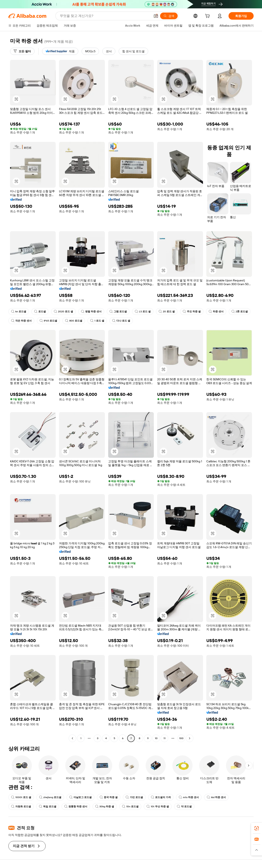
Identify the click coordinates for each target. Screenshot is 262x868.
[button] (156, 16)
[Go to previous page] (72, 738)
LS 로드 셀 (143, 312)
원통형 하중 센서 (76, 806)
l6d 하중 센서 (216, 797)
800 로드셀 (74, 321)
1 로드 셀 (97, 321)
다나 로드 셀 (121, 321)
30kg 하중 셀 (105, 806)
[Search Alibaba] (105, 16)
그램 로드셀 (118, 312)
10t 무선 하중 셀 (158, 806)
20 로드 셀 (167, 312)
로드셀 (40, 312)
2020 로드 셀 (63, 312)
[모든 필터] (22, 51)
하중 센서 (216, 312)
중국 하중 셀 (109, 797)
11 (164, 738)
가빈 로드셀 (134, 797)
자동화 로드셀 (21, 806)
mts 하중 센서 (189, 797)
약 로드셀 (184, 806)
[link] (257, 828)
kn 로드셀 (19, 312)
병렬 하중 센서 (91, 312)
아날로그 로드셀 (80, 797)
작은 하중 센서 (21, 321)
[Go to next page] (190, 738)
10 (156, 738)
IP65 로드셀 (48, 321)
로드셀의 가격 (161, 797)
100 (181, 738)
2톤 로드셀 (240, 312)
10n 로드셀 (130, 806)
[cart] (208, 17)
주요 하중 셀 (192, 312)
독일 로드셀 (48, 806)
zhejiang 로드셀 (50, 797)
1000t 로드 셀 (21, 797)
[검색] (169, 16)
